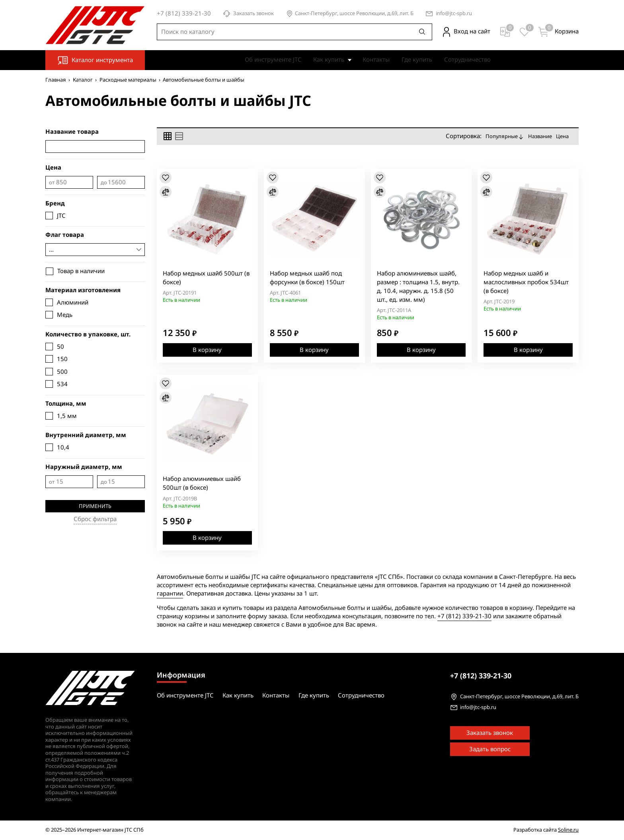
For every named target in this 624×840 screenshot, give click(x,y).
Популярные (505, 136)
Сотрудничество (467, 60)
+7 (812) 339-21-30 (464, 616)
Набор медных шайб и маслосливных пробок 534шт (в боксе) (526, 282)
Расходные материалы (128, 80)
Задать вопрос (490, 749)
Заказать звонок (248, 14)
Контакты (376, 60)
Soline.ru (568, 830)
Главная (56, 80)
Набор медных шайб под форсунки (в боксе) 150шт (307, 278)
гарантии (170, 594)
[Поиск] (422, 32)
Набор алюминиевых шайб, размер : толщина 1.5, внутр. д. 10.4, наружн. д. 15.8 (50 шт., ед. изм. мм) (418, 287)
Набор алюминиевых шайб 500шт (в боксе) (202, 483)
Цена (562, 136)
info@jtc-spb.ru (454, 14)
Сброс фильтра (95, 519)
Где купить (417, 60)
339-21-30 (481, 676)
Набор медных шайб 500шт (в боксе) (206, 278)
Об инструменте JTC (273, 60)
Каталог (83, 80)
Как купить (329, 60)
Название (540, 136)
